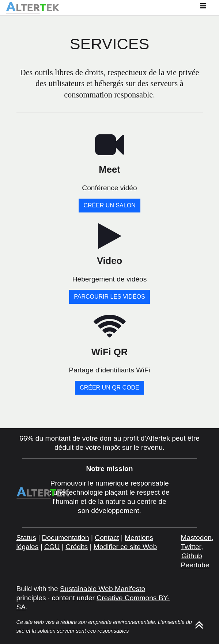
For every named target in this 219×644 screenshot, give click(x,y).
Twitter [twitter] (191, 547)
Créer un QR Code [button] (109, 388)
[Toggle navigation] (203, 8)
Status (26, 538)
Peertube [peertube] (195, 565)
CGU (52, 547)
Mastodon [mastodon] (196, 538)
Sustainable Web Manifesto (103, 589)
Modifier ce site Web (125, 547)
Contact (107, 538)
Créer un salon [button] (109, 205)
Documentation (66, 538)
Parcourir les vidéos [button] (109, 297)
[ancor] (199, 627)
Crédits (77, 547)
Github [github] (192, 556)
